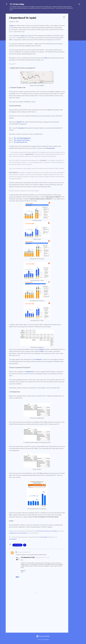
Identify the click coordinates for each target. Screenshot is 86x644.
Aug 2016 (20, 122)
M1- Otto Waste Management (22, 138)
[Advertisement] (75, 39)
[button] (64, 17)
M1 (25, 545)
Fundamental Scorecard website (18, 533)
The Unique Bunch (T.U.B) (28, 557)
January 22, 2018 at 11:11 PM (42, 557)
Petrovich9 (47, 640)
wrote (22, 36)
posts (12, 26)
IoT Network (38, 360)
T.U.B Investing (17, 4)
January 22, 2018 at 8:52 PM (24, 552)
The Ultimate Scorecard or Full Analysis (47, 531)
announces (21, 128)
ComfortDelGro (17, 545)
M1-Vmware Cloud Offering (22, 140)
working (41, 349)
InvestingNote (13, 539)
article (46, 58)
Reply (17, 577)
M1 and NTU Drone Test (21, 142)
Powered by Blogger (43, 636)
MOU (42, 351)
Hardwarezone (30, 372)
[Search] (79, 5)
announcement (50, 148)
